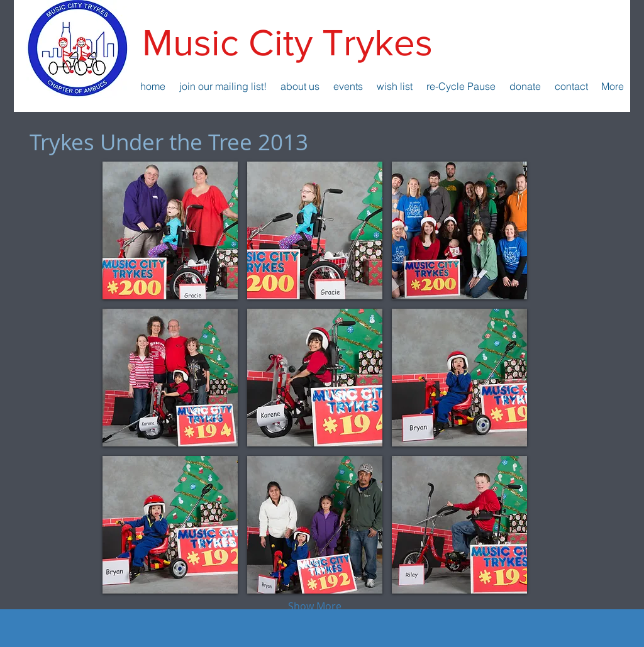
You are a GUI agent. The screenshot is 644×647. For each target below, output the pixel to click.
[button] (170, 230)
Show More (315, 606)
